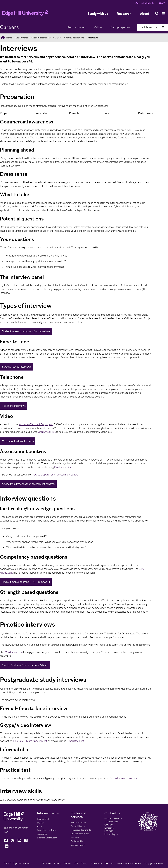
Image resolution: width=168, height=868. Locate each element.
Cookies (68, 863)
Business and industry (47, 838)
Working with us (78, 845)
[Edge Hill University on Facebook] (6, 842)
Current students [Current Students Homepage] (145, 3)
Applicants (42, 834)
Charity (84, 863)
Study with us (98, 14)
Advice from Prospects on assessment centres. (28, 484)
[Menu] (163, 14)
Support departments (41, 38)
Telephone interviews (14, 406)
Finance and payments (81, 830)
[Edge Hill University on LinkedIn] (7, 848)
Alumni (40, 826)
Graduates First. (76, 741)
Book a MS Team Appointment (30, 741)
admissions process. (126, 778)
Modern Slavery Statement (129, 863)
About (145, 14)
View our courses (76, 27)
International (43, 819)
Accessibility (96, 863)
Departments (22, 38)
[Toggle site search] (157, 14)
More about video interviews (18, 441)
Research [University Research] (124, 14)
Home (9, 38)
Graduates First (47, 432)
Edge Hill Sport (78, 826)
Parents (41, 823)
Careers (59, 38)
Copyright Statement (154, 863)
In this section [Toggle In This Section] (153, 27)
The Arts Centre (78, 822)
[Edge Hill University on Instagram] (13, 842)
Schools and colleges (47, 830)
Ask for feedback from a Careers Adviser (25, 665)
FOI (76, 863)
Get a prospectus (120, 27)
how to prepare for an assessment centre (55, 475)
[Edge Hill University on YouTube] (19, 842)
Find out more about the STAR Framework (26, 582)
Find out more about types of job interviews (26, 331)
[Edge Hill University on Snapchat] (26, 842)
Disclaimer (46, 863)
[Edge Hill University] (14, 821)
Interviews (93, 38)
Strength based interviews (17, 367)
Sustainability (77, 841)
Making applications (75, 38)
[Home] (25, 14)
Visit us (98, 27)
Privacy (58, 863)
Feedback (109, 863)
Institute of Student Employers (36, 424)
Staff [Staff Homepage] (162, 3)
